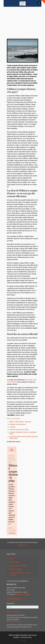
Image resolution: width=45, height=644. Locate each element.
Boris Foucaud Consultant (22, 594)
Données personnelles (15, 569)
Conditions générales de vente (18, 566)
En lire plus (12, 533)
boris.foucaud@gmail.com (14, 599)
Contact (12, 558)
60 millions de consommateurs (18, 424)
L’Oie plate (12, 427)
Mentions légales (14, 562)
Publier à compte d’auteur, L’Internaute (20, 422)
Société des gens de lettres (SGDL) (19, 429)
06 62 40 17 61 (23, 545)
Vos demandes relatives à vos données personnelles (20, 574)
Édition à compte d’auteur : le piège (13, 473)
